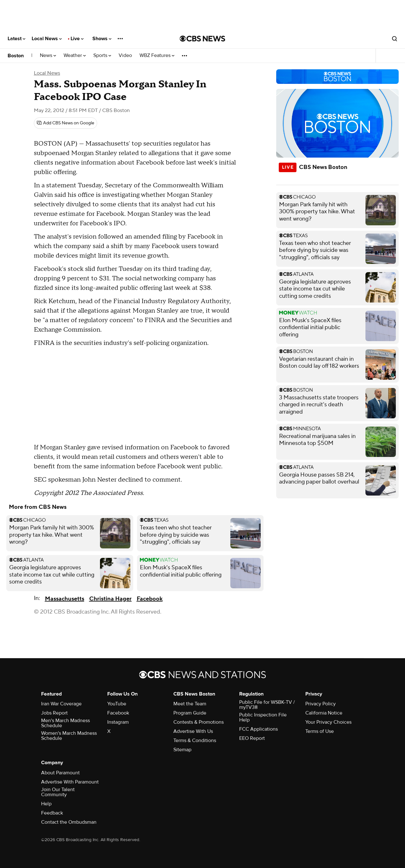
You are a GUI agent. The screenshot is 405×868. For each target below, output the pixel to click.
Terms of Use (320, 731)
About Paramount (60, 773)
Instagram (118, 722)
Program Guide (190, 713)
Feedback (52, 813)
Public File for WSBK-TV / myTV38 (267, 705)
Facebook (150, 599)
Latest (16, 39)
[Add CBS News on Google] (65, 123)
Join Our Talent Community (58, 792)
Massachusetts (65, 599)
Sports (102, 56)
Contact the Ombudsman (69, 822)
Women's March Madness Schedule (69, 736)
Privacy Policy (321, 704)
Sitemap (182, 750)
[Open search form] (395, 39)
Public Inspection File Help (263, 717)
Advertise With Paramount (70, 782)
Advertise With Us (193, 731)
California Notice (324, 713)
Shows (102, 39)
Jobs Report (54, 713)
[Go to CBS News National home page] (202, 39)
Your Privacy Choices (328, 722)
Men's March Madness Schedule (65, 723)
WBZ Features (157, 56)
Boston (16, 56)
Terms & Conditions (195, 740)
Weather (75, 56)
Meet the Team (190, 704)
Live (77, 39)
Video (125, 56)
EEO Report (252, 738)
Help (46, 804)
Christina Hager (110, 599)
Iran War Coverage (61, 704)
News (48, 56)
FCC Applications (259, 729)
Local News (47, 39)
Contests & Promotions (199, 722)
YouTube (117, 704)
